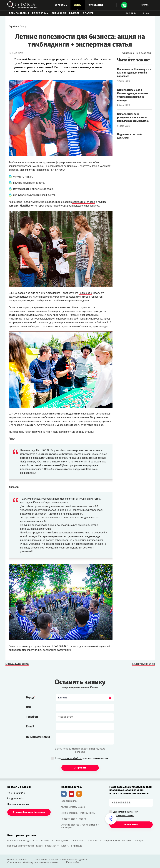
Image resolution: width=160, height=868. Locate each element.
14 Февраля (76, 841)
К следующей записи (143, 664)
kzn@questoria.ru (17, 799)
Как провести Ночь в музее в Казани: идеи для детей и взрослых (134, 73)
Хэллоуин (138, 841)
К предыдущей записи (17, 664)
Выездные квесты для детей (23, 841)
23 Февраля (91, 841)
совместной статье (84, 202)
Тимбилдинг (15, 163)
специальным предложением (72, 418)
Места (82, 819)
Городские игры (69, 801)
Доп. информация (38, 737)
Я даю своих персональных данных (81, 759)
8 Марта (45, 841)
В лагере (88, 13)
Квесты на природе (72, 846)
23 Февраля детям (110, 841)
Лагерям (126, 841)
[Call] (124, 5)
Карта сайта (73, 863)
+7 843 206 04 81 (60, 646)
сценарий (104, 646)
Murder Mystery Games (73, 807)
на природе (85, 293)
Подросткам (40, 13)
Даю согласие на (126, 814)
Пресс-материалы (17, 860)
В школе (74, 13)
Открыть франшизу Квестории (29, 812)
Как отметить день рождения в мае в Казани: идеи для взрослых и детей (133, 117)
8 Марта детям (60, 841)
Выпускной (59, 13)
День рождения (19, 13)
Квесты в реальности (48, 846)
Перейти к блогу (17, 27)
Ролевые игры (88, 813)
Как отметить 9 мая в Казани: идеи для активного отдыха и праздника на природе (134, 95)
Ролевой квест (69, 819)
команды (102, 326)
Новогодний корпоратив (21, 846)
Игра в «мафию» (70, 813)
